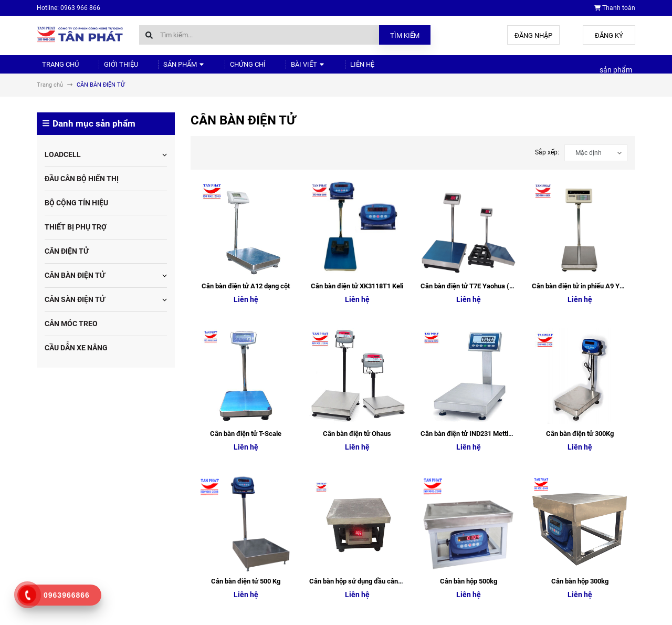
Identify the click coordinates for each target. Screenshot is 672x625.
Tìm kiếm (405, 35)
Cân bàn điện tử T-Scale (246, 251)
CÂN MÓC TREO (71, 332)
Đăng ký (609, 35)
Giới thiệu (110, 69)
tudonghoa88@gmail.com (98, 562)
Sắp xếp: (547, 161)
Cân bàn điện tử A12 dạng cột (246, 199)
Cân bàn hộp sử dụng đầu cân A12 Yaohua (372, 303)
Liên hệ (323, 69)
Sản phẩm (166, 69)
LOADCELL (63, 163)
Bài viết (276, 69)
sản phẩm (616, 75)
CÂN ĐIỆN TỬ (67, 260)
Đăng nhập (533, 35)
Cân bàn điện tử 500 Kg (246, 303)
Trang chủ (56, 69)
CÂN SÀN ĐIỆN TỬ (75, 308)
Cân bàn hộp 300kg (580, 303)
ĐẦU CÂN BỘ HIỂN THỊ (82, 187)
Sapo (201, 614)
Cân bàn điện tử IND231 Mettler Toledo (478, 251)
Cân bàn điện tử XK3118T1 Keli (357, 199)
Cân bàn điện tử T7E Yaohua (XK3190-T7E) (485, 199)
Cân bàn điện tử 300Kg (580, 251)
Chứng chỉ (223, 69)
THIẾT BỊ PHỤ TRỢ (76, 236)
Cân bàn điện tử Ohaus (357, 251)
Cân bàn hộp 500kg (469, 303)
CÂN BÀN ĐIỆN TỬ (75, 284)
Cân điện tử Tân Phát (529, 497)
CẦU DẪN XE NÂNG (76, 357)
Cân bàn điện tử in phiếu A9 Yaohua (585, 199)
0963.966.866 (80, 541)
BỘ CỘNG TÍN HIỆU (76, 212)
